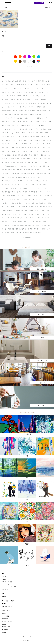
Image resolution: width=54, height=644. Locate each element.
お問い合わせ (5, 619)
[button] (27, 67)
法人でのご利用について (7, 621)
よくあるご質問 (5, 616)
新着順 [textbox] (47, 7)
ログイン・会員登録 (39, 3)
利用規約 (4, 624)
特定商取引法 (5, 629)
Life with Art (4, 604)
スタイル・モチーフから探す (9, 587)
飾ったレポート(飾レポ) (7, 606)
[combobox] (48, 7)
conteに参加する (6, 597)
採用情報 (4, 632)
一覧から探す (6, 589)
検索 (49, 46)
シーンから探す (6, 584)
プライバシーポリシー (7, 627)
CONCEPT (4, 577)
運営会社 (4, 613)
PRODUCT (4, 579)
